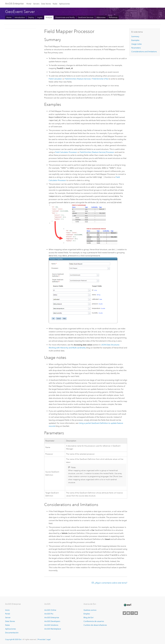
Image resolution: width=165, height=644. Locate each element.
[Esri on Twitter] (124, 613)
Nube (55, 4)
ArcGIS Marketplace (53, 629)
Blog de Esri (89, 618)
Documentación (12, 633)
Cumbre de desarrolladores (95, 625)
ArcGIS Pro (49, 614)
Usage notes (136, 44)
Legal (49, 640)
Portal (29, 4)
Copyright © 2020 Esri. (14, 640)
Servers (36, 4)
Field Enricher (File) (100, 79)
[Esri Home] (127, 605)
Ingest (40, 17)
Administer (101, 17)
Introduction (20, 17)
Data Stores (46, 4)
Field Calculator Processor (66, 152)
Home (9, 17)
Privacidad (41, 640)
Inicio (7, 610)
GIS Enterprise (14, 4)
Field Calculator (55, 79)
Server (8, 618)
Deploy (31, 17)
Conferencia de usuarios (94, 621)
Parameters (136, 48)
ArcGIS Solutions (51, 625)
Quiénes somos (90, 610)
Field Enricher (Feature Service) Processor (97, 152)
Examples (135, 40)
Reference (113, 17)
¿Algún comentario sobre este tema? (111, 583)
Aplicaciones (64, 4)
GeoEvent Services (86, 17)
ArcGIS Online (50, 610)
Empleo (87, 614)
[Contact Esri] (136, 613)
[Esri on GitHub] (132, 613)
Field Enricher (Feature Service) (78, 79)
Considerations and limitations (144, 52)
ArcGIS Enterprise (52, 618)
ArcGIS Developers (52, 621)
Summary (135, 36)
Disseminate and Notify (65, 17)
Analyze (49, 17)
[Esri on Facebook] (128, 613)
